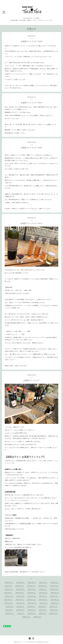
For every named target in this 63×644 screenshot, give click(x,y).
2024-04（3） (43, 586)
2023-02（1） (9, 596)
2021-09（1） (32, 606)
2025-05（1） (32, 582)
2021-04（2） (32, 610)
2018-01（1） (38, 617)
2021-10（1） (21, 606)
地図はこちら (9, 541)
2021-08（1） (43, 606)
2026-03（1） (9, 582)
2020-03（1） (10, 613)
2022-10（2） (54, 596)
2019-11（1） (21, 613)
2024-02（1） (9, 589)
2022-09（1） (9, 600)
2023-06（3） (20, 593)
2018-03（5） (54, 613)
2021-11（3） (10, 606)
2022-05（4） (55, 600)
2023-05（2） (32, 593)
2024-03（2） (55, 586)
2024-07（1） (31, 586)
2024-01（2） (21, 589)
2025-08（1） (21, 582)
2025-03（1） (44, 582)
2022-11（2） (43, 596)
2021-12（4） (55, 603)
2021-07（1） (54, 606)
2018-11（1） (43, 613)
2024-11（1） (9, 586)
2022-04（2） (9, 603)
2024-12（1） (55, 582)
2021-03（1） (43, 610)
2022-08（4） (20, 600)
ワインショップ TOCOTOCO (27, 642)
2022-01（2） (44, 603)
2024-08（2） (20, 586)
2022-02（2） (32, 603)
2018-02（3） (26, 617)
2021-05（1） (21, 610)
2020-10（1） (54, 610)
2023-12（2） (32, 589)
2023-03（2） (55, 593)
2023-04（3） (43, 593)
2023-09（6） (54, 589)
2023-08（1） (8, 593)
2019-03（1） (32, 613)
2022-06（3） (43, 600)
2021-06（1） (9, 610)
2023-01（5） (21, 596)
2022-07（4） (32, 600)
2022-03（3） (21, 603)
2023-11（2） (43, 589)
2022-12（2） (32, 596)
